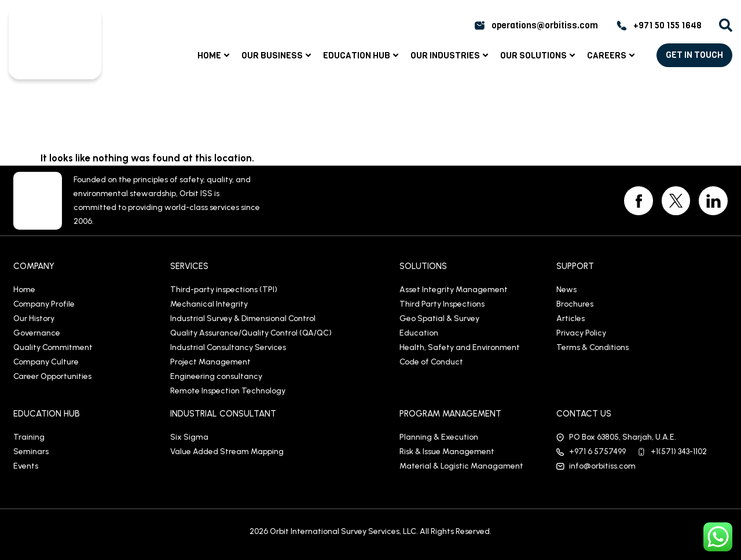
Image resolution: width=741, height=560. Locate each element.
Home (215, 56)
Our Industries (451, 56)
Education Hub (362, 56)
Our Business (278, 56)
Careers (612, 56)
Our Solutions (539, 56)
